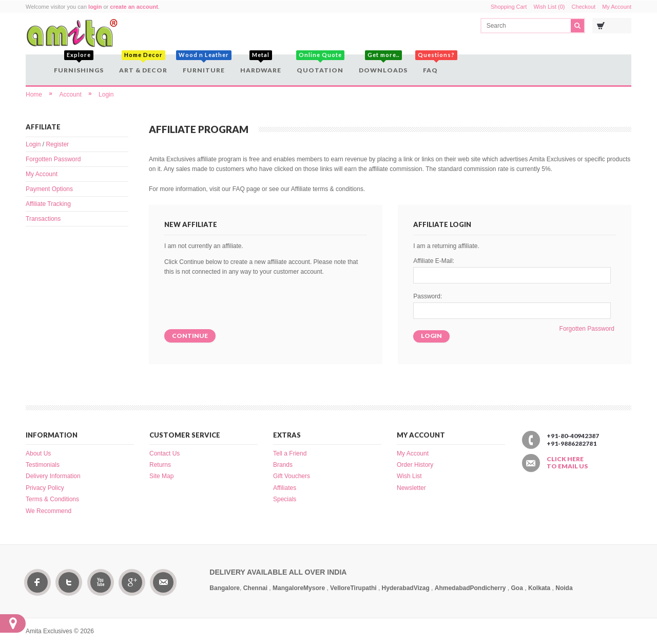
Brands (283, 465)
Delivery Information (53, 476)
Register (57, 144)
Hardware (261, 64)
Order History (415, 465)
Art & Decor (143, 64)
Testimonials (43, 465)
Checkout (584, 7)
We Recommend (49, 511)
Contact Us (165, 453)
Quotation (320, 64)
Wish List (409, 476)
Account (70, 94)
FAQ (432, 64)
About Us (38, 453)
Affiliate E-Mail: (434, 261)
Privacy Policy (45, 488)
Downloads (383, 64)
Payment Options (49, 189)
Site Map (161, 476)
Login (106, 94)
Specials (285, 499)
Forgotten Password (53, 159)
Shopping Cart (509, 7)
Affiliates (285, 488)
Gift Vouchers (292, 476)
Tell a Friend (290, 453)
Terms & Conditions (52, 499)
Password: (428, 296)
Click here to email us (567, 463)
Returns (160, 465)
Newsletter (411, 488)
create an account (134, 7)
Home (34, 94)
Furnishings (79, 64)
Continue (190, 336)
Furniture (204, 64)
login (95, 7)
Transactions (43, 219)
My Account (617, 7)
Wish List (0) (549, 7)
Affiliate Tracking (48, 204)
